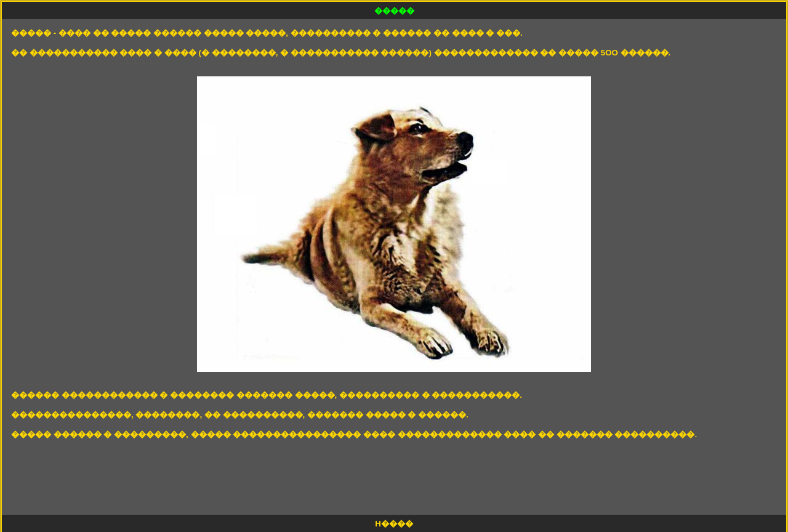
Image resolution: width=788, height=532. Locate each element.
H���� (394, 524)
